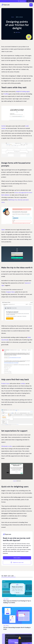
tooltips (23, 384)
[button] (31, 5)
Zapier (3, 230)
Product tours (5, 384)
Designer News (10, 292)
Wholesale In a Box (7, 446)
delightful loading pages (23, 91)
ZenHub (4, 126)
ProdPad (6, 94)
